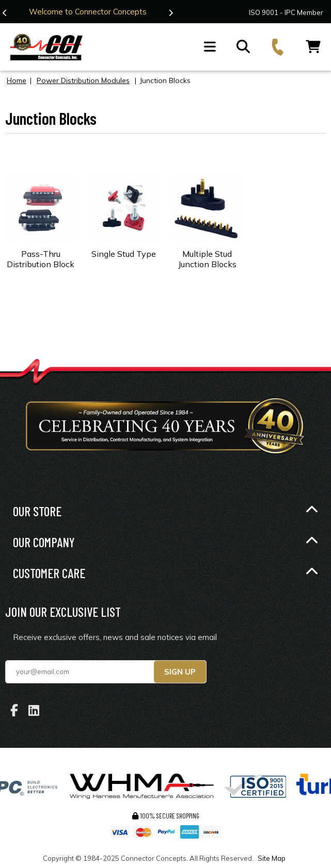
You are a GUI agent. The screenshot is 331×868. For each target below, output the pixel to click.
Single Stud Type (124, 254)
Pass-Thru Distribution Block (41, 259)
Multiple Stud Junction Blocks (207, 259)
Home (17, 80)
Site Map (272, 858)
